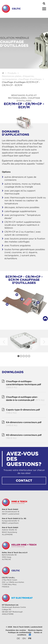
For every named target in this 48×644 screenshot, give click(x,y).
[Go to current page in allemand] (18, 638)
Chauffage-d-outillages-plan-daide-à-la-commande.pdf (25, 399)
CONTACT (24, 481)
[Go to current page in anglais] (24, 638)
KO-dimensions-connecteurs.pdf (24, 437)
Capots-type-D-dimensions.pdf (23, 411)
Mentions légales (35, 630)
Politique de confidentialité (20, 632)
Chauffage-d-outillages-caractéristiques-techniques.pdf (24, 384)
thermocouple (18, 198)
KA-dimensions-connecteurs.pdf (24, 424)
